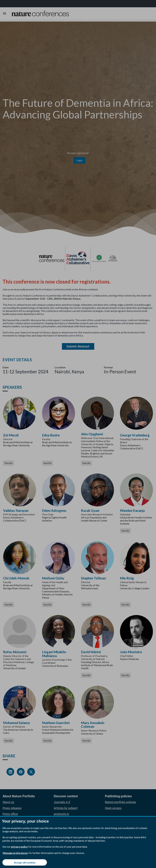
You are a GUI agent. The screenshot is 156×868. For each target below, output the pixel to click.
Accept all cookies (25, 862)
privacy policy (19, 847)
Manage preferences (15, 853)
